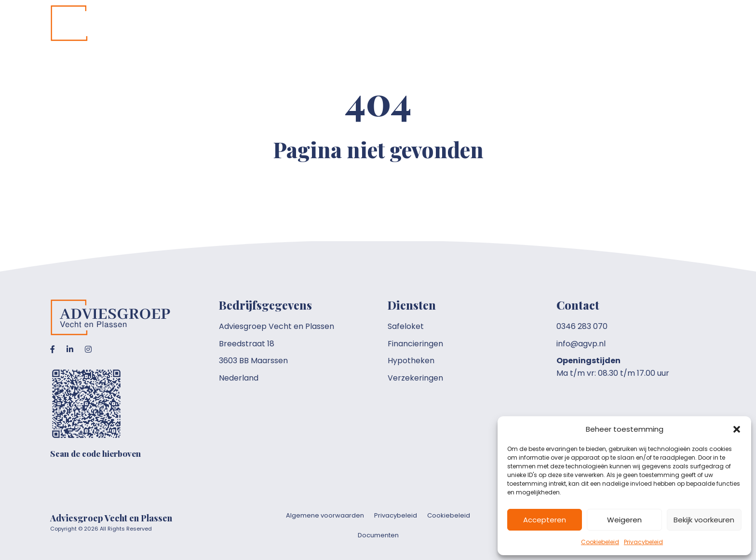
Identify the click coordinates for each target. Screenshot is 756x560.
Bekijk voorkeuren (704, 520)
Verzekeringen (415, 378)
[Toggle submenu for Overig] (653, 23)
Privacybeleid (643, 542)
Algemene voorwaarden (325, 515)
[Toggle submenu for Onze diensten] (545, 23)
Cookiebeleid (600, 542)
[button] (737, 429)
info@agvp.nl (581, 344)
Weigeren (624, 520)
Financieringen (415, 344)
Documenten (378, 535)
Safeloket (406, 326)
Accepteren (545, 520)
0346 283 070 (582, 326)
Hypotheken (411, 361)
